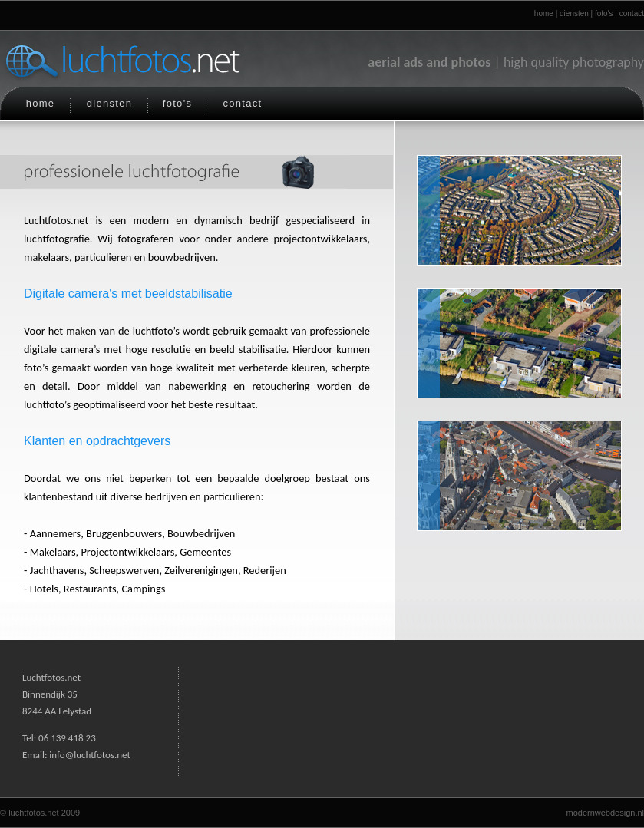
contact (632, 13)
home (544, 13)
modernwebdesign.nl (605, 813)
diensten (574, 13)
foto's (604, 13)
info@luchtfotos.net (90, 755)
